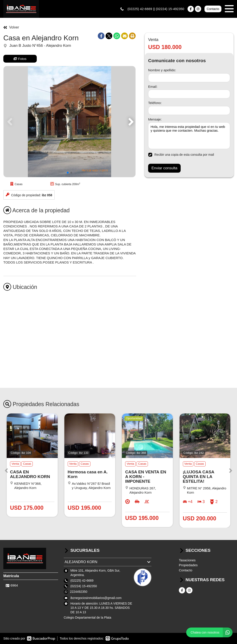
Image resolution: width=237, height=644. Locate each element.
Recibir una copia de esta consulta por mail (181, 155)
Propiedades (188, 565)
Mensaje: (155, 119)
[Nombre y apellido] (189, 78)
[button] (130, 122)
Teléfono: (155, 103)
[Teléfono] (189, 110)
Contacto (213, 9)
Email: (153, 87)
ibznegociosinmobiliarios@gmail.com (96, 598)
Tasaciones (187, 560)
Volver (11, 27)
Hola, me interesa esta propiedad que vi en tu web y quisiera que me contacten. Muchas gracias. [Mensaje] (189, 136)
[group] (69, 122)
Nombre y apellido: (162, 70)
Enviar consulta (164, 168)
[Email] (189, 94)
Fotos (20, 59)
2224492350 (79, 592)
